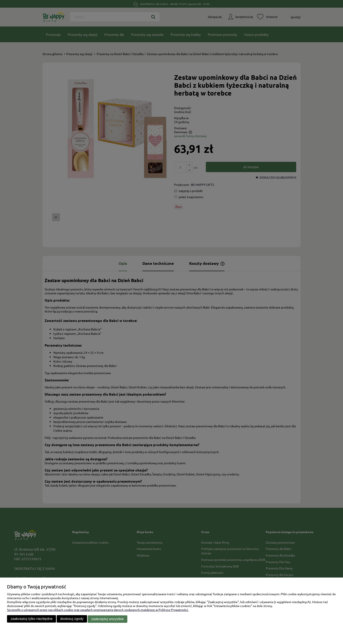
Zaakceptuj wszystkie (108, 619)
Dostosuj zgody (72, 619)
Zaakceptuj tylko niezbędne (31, 619)
